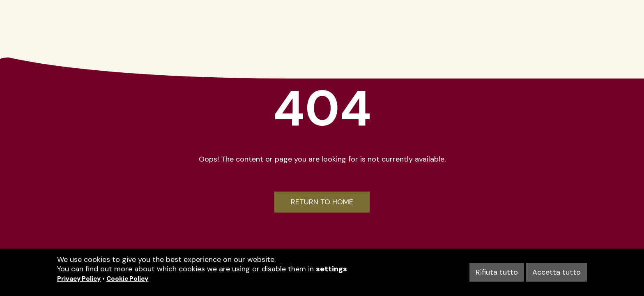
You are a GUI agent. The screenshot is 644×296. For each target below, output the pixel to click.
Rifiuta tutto (497, 272)
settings (331, 269)
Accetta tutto (557, 272)
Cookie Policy (127, 279)
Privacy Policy (79, 279)
